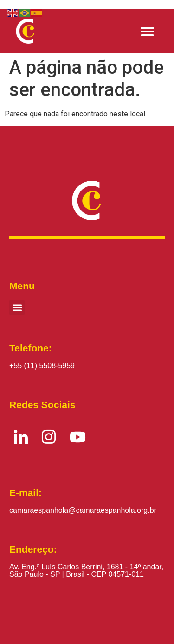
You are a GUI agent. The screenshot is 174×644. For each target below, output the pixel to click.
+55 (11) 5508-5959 (42, 366)
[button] (148, 31)
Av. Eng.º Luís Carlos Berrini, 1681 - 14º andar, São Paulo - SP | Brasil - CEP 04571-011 (86, 571)
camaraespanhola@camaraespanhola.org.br (83, 510)
